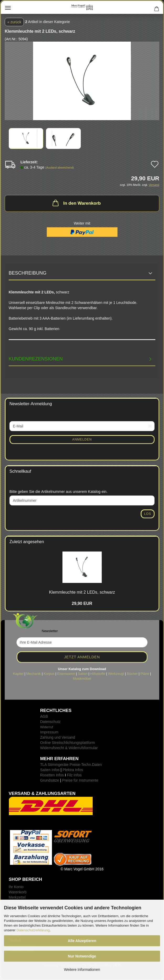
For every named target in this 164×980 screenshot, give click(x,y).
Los (148, 514)
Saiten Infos (50, 770)
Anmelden (82, 439)
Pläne (145, 674)
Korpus (49, 674)
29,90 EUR (82, 603)
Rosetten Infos (52, 775)
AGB (44, 716)
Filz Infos (74, 775)
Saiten (83, 674)
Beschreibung (28, 273)
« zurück (14, 22)
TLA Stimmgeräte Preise (60, 765)
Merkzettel (17, 897)
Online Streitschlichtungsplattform (68, 743)
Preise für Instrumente (80, 780)
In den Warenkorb (76, 203)
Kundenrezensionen (36, 359)
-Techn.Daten (91, 765)
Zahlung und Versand (58, 737)
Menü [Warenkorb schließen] (8, 8)
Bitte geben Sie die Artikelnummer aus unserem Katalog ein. (59, 492)
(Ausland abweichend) (60, 168)
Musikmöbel (82, 679)
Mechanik (34, 674)
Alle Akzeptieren (82, 941)
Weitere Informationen (82, 970)
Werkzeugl (116, 674)
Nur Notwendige (82, 956)
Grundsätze (50, 780)
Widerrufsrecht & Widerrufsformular (69, 748)
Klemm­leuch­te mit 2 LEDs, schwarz (82, 592)
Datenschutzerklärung (33, 930)
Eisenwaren (66, 674)
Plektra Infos (73, 770)
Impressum (49, 732)
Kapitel (18, 674)
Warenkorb (18, 892)
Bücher (132, 674)
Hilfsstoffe (98, 674)
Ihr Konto (16, 887)
